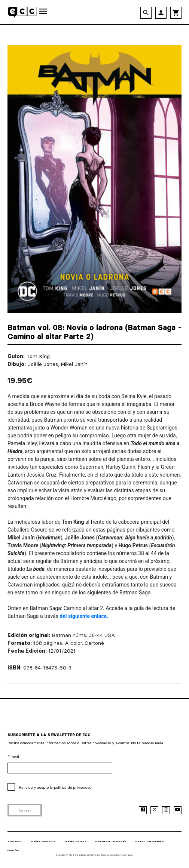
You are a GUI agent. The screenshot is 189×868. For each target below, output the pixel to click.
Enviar (25, 810)
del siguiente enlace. (84, 616)
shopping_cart (176, 13)
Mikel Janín (74, 364)
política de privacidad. (73, 787)
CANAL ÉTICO (14, 850)
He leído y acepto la (56, 787)
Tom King (38, 356)
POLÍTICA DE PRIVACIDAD (44, 841)
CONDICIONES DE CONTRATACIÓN (111, 841)
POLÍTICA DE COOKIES (76, 841)
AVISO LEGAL (15, 841)
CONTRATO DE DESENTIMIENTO (150, 841)
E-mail (13, 757)
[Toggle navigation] (43, 12)
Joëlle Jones (43, 364)
